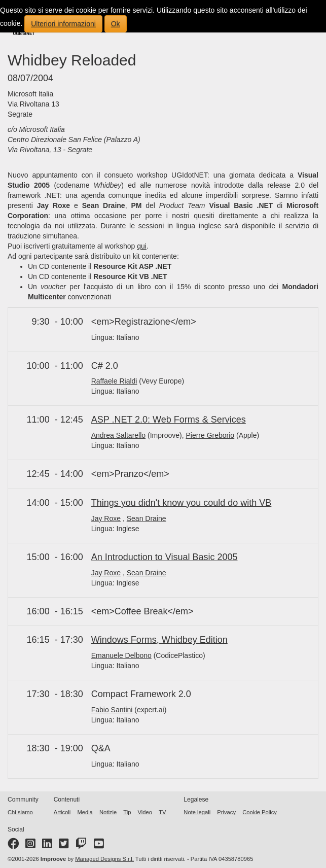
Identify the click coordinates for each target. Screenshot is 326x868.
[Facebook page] (13, 846)
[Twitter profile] (64, 846)
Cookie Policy (260, 812)
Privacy (226, 812)
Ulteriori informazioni (63, 24)
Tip (127, 812)
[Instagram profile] (30, 846)
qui (142, 246)
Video (145, 812)
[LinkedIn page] (47, 846)
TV (162, 812)
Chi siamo (20, 812)
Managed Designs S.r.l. (104, 859)
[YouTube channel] (99, 846)
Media (85, 812)
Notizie (108, 812)
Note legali (197, 812)
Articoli (62, 812)
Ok (116, 24)
